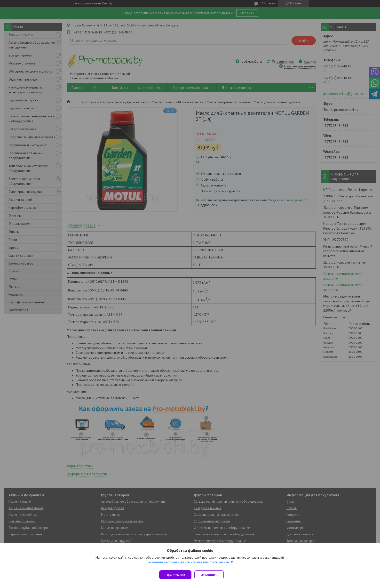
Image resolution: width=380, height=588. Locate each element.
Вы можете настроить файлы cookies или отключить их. (188, 564)
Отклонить (211, 575)
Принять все (175, 575)
